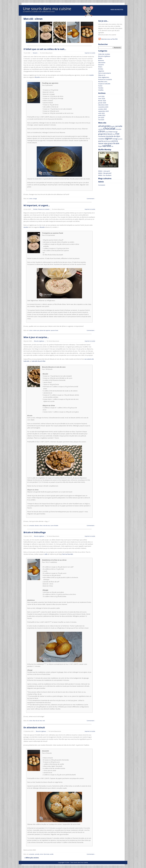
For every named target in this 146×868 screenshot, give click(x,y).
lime (41, 721)
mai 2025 (101, 120)
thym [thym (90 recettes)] (100, 146)
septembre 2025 (104, 111)
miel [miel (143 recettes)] (117, 134)
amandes (32, 525)
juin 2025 (101, 117)
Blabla (100, 58)
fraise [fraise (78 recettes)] (110, 132)
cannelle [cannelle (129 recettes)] (119, 126)
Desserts (35, 53)
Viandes (101, 88)
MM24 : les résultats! (105, 175)
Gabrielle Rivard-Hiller (39, 361)
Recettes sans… (103, 82)
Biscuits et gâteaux (39, 341)
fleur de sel (36, 721)
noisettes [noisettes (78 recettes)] (101, 139)
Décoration (102, 63)
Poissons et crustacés (44, 209)
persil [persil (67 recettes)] (105, 141)
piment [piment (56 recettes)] (109, 141)
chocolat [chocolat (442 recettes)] (109, 128)
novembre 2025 (103, 107)
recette (91, 75)
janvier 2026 (102, 103)
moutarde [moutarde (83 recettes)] (102, 136)
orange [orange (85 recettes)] (115, 139)
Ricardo (37, 77)
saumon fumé (54, 330)
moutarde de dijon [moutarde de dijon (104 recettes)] (113, 136)
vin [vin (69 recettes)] (112, 146)
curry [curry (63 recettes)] (107, 132)
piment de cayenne (45, 330)
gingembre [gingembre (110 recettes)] (103, 134)
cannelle (37, 854)
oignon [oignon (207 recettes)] (109, 138)
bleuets (37, 525)
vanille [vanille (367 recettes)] (107, 146)
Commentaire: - (91, 199)
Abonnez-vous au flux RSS (109, 39)
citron (31, 199)
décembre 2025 (103, 105)
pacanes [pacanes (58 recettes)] (120, 139)
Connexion (102, 185)
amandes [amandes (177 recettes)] (106, 126)
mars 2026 (102, 99)
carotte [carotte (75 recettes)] (101, 129)
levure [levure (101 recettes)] (110, 134)
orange (35, 199)
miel (44, 721)
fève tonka (47, 854)
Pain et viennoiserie (105, 73)
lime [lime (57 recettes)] (114, 134)
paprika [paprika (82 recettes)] (101, 141)
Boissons (101, 60)
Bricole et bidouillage (35, 532)
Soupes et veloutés (104, 84)
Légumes (101, 71)
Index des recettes (117, 10)
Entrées (35, 209)
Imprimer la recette (90, 53)
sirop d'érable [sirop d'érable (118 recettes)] (113, 143)
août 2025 (102, 113)
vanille (52, 854)
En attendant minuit (34, 727)
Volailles (101, 90)
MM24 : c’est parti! (104, 171)
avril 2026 (101, 96)
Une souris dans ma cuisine (47, 9)
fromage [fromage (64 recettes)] (115, 132)
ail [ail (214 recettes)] (100, 126)
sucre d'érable (54, 525)
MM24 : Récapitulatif (105, 173)
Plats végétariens (104, 77)
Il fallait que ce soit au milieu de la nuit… (45, 49)
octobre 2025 (103, 109)
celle (46, 554)
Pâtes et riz (102, 75)
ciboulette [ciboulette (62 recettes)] (119, 129)
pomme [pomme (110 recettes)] (115, 141)
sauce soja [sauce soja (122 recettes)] (103, 143)
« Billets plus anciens (32, 858)
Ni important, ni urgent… (37, 205)
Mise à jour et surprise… (36, 337)
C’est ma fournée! (67, 554)
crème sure (36, 330)
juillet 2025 (102, 115)
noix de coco (47, 525)
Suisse (100, 86)
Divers (100, 67)
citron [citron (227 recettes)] (102, 131)
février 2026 (102, 101)
